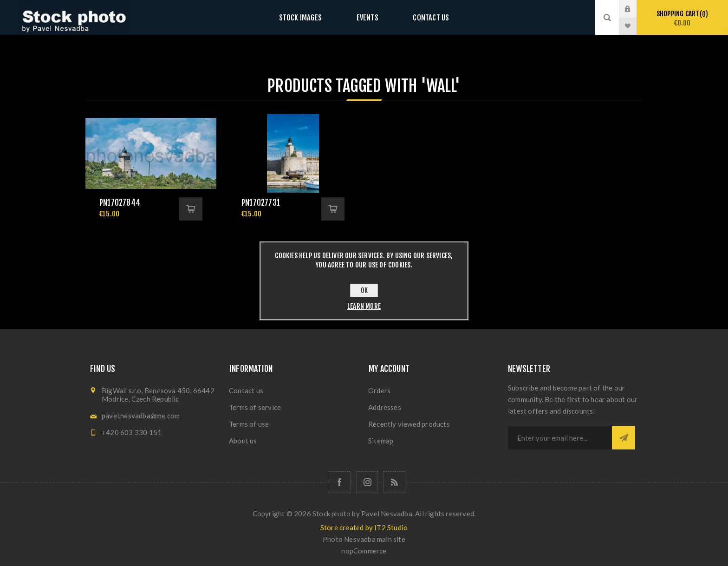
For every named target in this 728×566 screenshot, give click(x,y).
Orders (379, 390)
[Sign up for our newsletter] (560, 438)
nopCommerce (364, 551)
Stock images (309, 17)
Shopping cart (682, 18)
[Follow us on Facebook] (340, 482)
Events (367, 17)
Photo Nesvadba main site (364, 539)
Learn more (364, 306)
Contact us (422, 17)
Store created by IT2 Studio (364, 527)
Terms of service (255, 407)
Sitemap (381, 441)
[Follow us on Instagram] (367, 482)
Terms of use (249, 424)
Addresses (385, 407)
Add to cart (191, 209)
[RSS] (394, 482)
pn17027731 (261, 203)
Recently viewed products (409, 424)
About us (243, 441)
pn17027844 (120, 203)
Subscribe (624, 438)
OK (364, 290)
